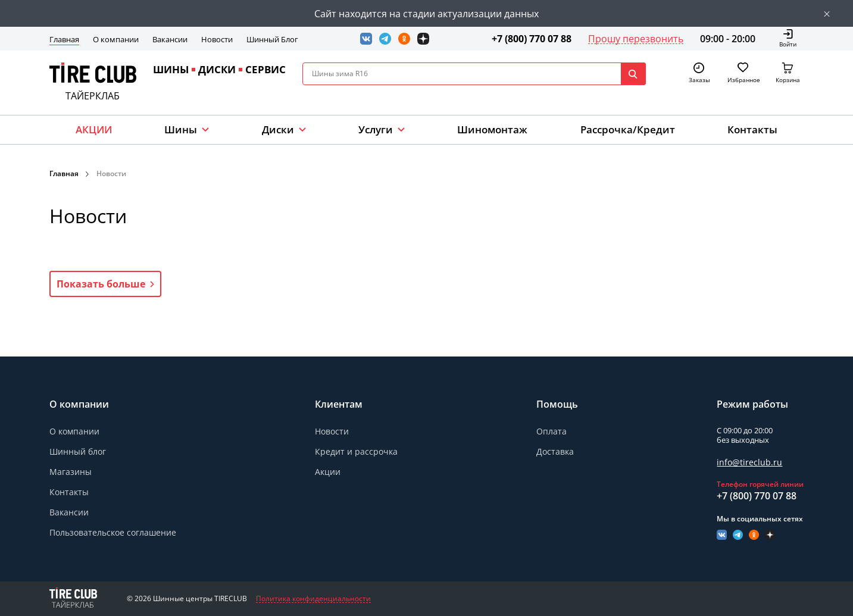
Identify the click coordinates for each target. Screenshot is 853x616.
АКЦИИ (94, 129)
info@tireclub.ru (749, 462)
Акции (328, 472)
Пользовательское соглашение (113, 532)
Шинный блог (78, 451)
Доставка (555, 451)
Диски (278, 129)
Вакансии (170, 39)
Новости (217, 39)
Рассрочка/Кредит (628, 129)
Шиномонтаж (492, 129)
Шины (181, 129)
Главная (64, 39)
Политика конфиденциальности (313, 599)
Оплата (552, 431)
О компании (116, 39)
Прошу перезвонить (636, 39)
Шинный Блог (272, 39)
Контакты (752, 129)
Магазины (71, 472)
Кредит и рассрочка (356, 451)
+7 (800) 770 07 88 (532, 39)
